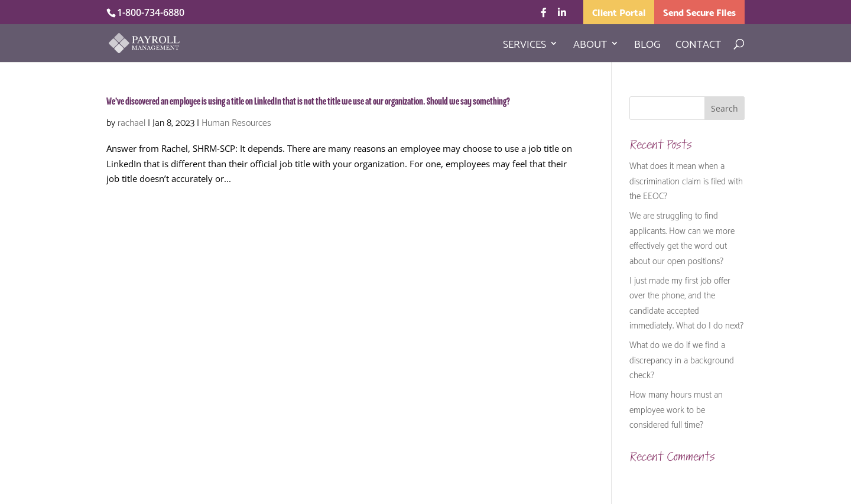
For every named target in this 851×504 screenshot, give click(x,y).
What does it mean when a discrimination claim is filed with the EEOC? (686, 180)
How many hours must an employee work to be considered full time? (676, 409)
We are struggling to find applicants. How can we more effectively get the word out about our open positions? (682, 237)
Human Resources (236, 121)
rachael (131, 121)
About (590, 45)
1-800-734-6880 (151, 12)
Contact (698, 45)
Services (524, 45)
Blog (647, 45)
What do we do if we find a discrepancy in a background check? (682, 359)
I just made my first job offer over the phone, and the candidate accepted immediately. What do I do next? (686, 302)
